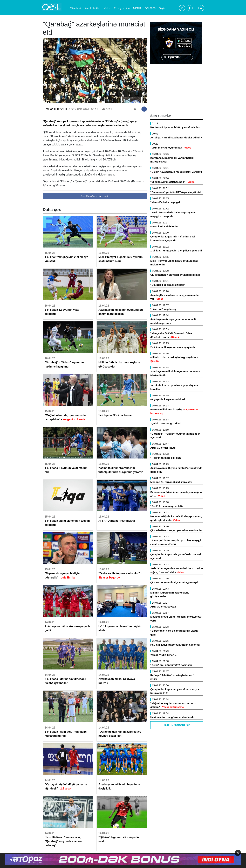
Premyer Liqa (122, 8)
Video (107, 8)
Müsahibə (76, 8)
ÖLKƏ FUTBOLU (56, 109)
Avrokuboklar (93, 8)
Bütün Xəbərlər (177, 725)
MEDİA (137, 8)
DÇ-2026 (150, 8)
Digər (162, 8)
